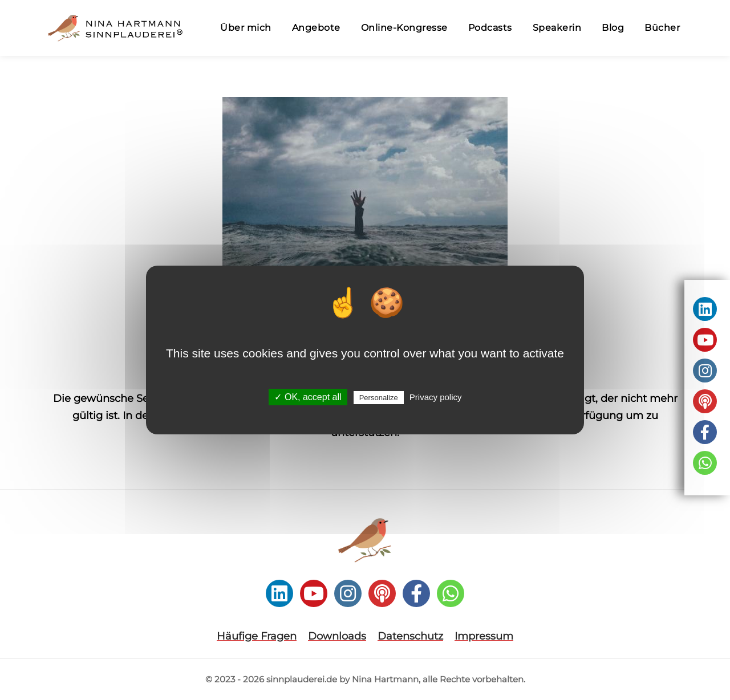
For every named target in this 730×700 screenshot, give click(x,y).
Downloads (337, 636)
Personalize (379, 398)
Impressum (484, 636)
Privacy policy (436, 397)
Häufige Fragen (257, 636)
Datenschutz (410, 636)
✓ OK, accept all (308, 397)
